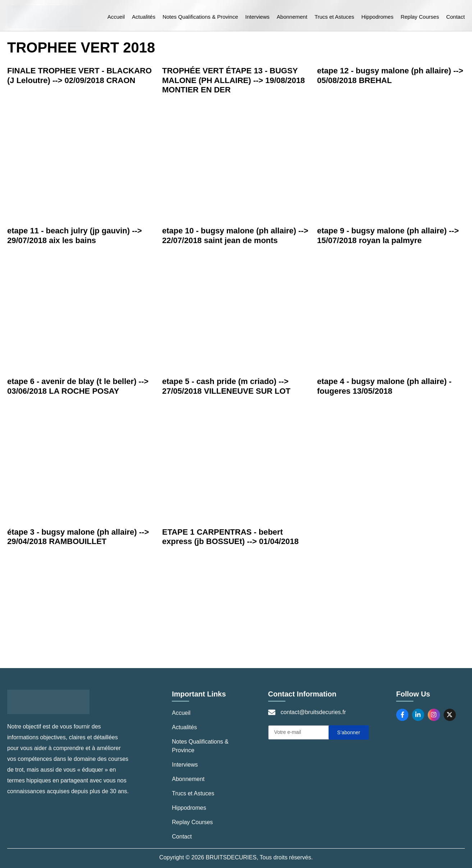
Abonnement (292, 17)
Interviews (257, 17)
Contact (455, 17)
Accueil (116, 17)
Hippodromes (377, 17)
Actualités (144, 17)
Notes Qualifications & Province (200, 17)
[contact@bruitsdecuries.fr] (272, 712)
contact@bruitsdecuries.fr (313, 712)
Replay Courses (420, 17)
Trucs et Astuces (334, 17)
